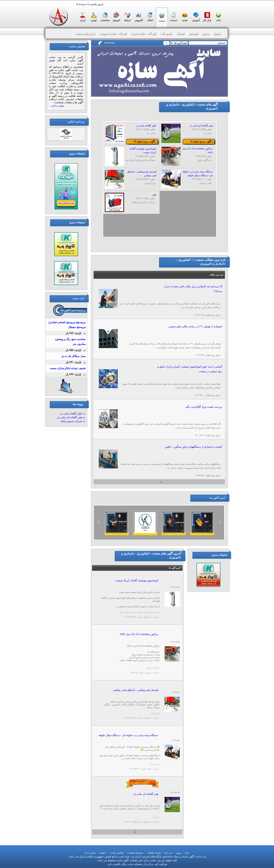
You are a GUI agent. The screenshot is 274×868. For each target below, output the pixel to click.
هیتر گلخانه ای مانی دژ (146, 794)
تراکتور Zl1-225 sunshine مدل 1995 (139, 634)
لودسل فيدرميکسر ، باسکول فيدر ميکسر (136, 690)
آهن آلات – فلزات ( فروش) (113, 34)
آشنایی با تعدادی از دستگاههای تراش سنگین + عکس (194, 447)
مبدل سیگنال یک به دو (74, 356)
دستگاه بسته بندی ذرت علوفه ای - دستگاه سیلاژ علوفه (128, 735)
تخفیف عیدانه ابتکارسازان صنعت (68, 368)
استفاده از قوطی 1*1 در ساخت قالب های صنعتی (195, 326)
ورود (178, 853)
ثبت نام (168, 853)
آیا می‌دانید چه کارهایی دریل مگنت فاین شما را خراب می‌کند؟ (193, 289)
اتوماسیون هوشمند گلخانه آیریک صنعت (137, 580)
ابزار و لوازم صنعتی (85, 34)
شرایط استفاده (135, 853)
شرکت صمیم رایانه (71, 421)
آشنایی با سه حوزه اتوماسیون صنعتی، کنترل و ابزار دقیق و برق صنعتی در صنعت (190, 369)
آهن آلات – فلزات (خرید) (144, 34)
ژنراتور (206, 34)
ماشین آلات (166, 34)
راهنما (103, 853)
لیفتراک (181, 34)
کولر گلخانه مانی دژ (71, 414)
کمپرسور (194, 34)
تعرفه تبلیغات (154, 853)
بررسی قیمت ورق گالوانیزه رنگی (204, 407)
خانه (187, 853)
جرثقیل (218, 34)
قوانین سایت (116, 853)
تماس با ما (90, 853)
